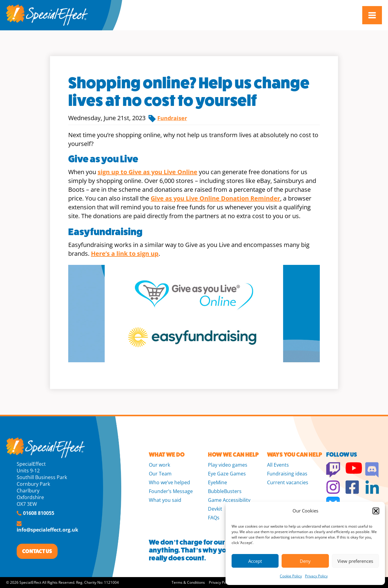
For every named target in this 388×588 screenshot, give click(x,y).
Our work (159, 465)
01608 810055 (39, 513)
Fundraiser (172, 118)
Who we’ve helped (169, 482)
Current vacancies (288, 482)
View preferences (355, 561)
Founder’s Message (171, 491)
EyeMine (217, 482)
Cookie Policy (291, 576)
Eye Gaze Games (227, 474)
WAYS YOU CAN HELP (294, 455)
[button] (376, 511)
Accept (255, 561)
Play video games (228, 465)
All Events (278, 465)
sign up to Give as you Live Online (147, 172)
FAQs (214, 518)
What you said (165, 500)
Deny (305, 561)
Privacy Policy (316, 576)
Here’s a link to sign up (125, 253)
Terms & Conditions (188, 582)
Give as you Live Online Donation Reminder (215, 198)
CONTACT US (37, 551)
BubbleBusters (225, 491)
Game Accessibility (229, 500)
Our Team (160, 474)
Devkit (215, 509)
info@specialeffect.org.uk (47, 530)
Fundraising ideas (287, 474)
